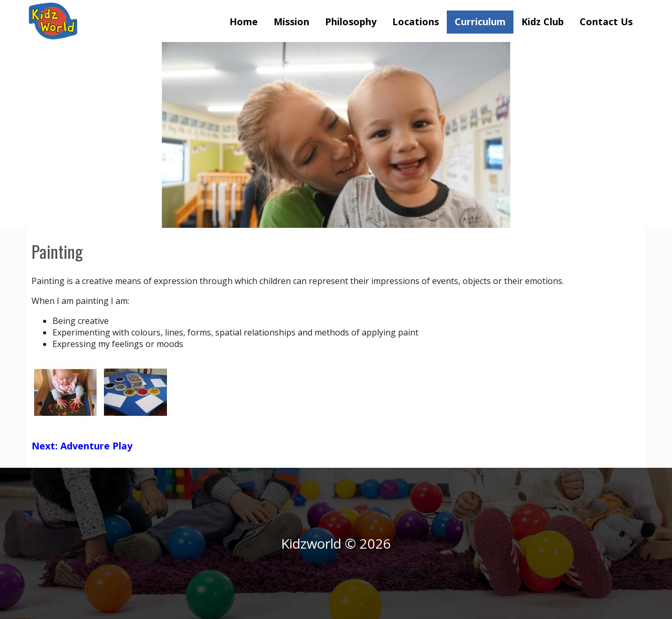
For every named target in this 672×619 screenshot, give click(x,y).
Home (244, 22)
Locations (416, 22)
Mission (291, 22)
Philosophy (351, 22)
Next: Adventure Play (82, 446)
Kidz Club (543, 22)
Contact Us (606, 22)
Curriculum (480, 22)
